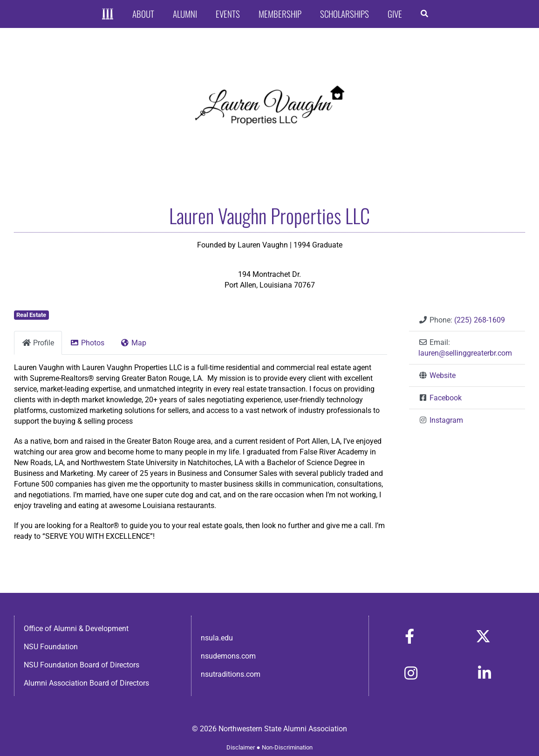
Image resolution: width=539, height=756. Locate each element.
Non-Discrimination (287, 747)
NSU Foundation (51, 647)
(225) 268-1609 (480, 320)
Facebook (446, 398)
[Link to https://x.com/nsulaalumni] (483, 636)
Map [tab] (133, 343)
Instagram (446, 420)
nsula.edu (217, 638)
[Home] (108, 14)
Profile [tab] (38, 343)
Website (443, 375)
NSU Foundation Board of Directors (82, 665)
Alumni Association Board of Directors (86, 683)
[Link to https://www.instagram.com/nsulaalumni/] (411, 673)
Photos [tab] (87, 343)
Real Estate (31, 315)
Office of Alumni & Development (76, 629)
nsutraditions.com (231, 674)
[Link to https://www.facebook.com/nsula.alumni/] (409, 636)
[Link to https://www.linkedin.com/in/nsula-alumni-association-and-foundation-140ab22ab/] (484, 673)
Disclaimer (241, 747)
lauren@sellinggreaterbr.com (465, 353)
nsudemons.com (228, 656)
